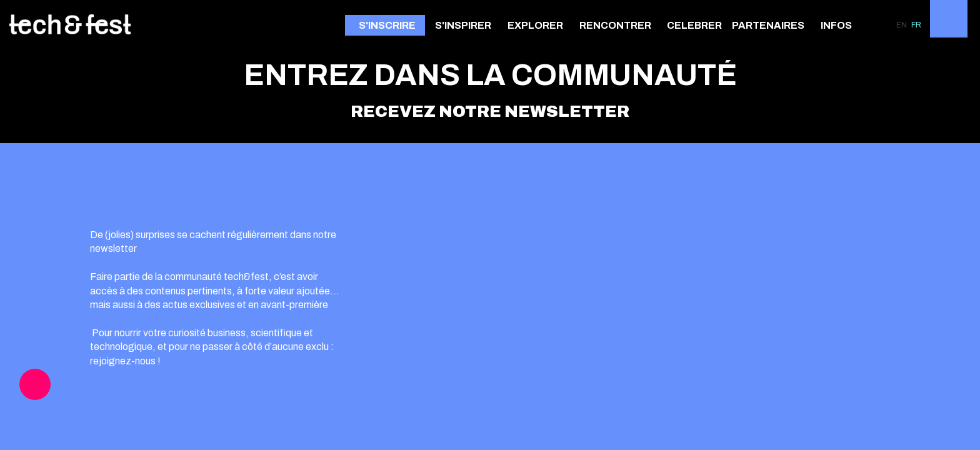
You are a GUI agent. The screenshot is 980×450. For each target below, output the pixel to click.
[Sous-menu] (497, 26)
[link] (466, 25)
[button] (385, 25)
